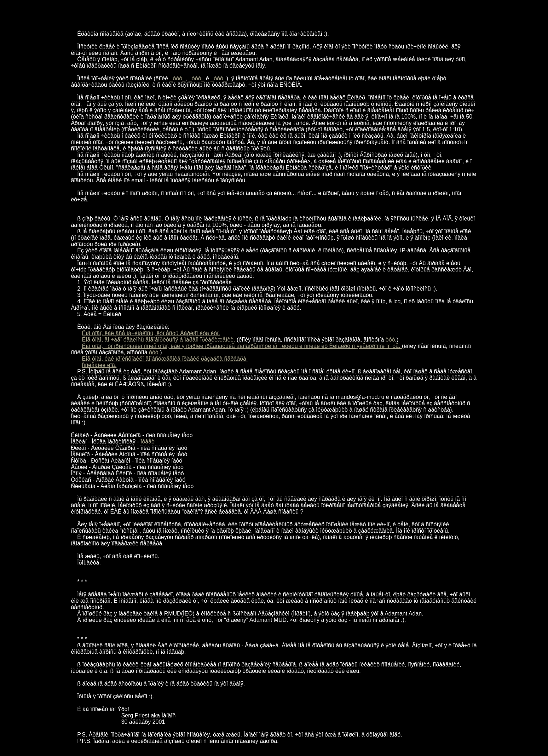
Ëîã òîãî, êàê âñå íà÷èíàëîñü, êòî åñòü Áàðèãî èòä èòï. (151, 333)
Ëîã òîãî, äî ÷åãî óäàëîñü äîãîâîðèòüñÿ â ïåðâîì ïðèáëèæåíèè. (160, 340)
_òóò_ (178, 78)
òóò (390, 340)
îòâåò (148, 442)
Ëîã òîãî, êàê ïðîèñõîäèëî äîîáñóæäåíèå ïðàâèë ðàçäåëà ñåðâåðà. (165, 359)
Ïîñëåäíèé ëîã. (99, 365)
